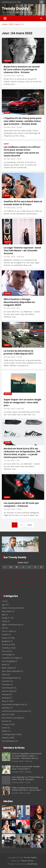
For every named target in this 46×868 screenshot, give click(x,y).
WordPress (32, 864)
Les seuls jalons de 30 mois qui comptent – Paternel (21, 504)
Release (5, 694)
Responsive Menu (42, 2)
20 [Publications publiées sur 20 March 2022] (41, 579)
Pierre (19, 159)
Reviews (6, 698)
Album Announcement (12, 608)
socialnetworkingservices (13, 704)
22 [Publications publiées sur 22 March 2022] (11, 582)
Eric (18, 308)
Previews (6, 684)
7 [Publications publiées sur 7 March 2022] (5, 575)
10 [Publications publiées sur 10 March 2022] (23, 575)
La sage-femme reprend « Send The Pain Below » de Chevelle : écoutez (22, 251)
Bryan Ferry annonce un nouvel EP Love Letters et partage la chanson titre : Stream (22, 70)
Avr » (10, 589)
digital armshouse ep (11, 625)
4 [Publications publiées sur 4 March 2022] (29, 571)
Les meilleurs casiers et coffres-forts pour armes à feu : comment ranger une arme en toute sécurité (22, 151)
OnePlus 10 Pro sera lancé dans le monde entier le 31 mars (23, 203)
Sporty (5, 714)
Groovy (8, 61)
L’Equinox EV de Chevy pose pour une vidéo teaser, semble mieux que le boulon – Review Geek (23, 121)
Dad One (20, 76)
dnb (4, 628)
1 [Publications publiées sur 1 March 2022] (11, 571)
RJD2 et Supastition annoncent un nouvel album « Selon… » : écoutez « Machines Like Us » (27, 756)
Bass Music (7, 611)
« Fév (4, 589)
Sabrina (28, 772)
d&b (4, 615)
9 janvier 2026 (17, 761)
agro (4, 605)
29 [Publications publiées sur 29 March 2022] (11, 586)
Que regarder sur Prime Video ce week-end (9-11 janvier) (27, 778)
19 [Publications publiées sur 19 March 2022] (35, 579)
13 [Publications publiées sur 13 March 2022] (41, 575)
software (6, 708)
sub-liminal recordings (12, 718)
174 (3, 601)
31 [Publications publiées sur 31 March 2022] (23, 586)
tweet (4, 728)
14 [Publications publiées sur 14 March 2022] (5, 579)
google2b (6, 641)
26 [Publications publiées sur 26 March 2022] (35, 582)
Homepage (7, 655)
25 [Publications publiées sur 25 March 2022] (29, 582)
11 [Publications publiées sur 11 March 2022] (29, 575)
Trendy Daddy (15, 9)
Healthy (5, 648)
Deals (4, 621)
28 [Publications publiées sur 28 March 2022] (5, 586)
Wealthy (5, 738)
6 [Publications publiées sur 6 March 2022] (41, 571)
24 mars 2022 (9, 76)
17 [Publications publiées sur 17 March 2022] (23, 579)
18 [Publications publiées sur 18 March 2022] (29, 579)
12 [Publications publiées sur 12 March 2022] (35, 575)
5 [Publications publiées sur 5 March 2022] (35, 571)
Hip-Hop (6, 651)
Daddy (6, 144)
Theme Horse (27, 861)
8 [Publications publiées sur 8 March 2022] (11, 575)
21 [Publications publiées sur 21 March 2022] (5, 582)
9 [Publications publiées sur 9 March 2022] (17, 575)
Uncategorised (8, 734)
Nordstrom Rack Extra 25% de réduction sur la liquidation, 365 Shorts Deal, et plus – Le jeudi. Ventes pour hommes (22, 453)
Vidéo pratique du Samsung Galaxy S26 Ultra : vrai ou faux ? (26, 789)
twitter (5, 731)
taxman (5, 721)
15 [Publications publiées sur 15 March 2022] (11, 579)
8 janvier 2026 (17, 793)
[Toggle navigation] (5, 18)
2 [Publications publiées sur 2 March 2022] (17, 571)
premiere (6, 681)
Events (5, 635)
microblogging (8, 661)
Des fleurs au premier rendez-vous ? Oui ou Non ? (26, 768)
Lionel (19, 127)
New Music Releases (11, 671)
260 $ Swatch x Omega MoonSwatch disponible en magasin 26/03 (19, 302)
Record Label (8, 691)
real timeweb (8, 688)
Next (30, 525)
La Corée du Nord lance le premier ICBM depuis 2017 (19, 352)
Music (4, 665)
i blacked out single (11, 658)
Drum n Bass (8, 631)
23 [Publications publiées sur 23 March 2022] (17, 582)
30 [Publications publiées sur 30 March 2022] (17, 586)
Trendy (8, 293)
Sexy (4, 701)
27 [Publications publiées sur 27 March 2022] (41, 582)
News (4, 675)
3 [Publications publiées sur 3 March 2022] (23, 571)
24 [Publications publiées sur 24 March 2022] (23, 582)
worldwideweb (9, 741)
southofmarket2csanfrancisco (15, 711)
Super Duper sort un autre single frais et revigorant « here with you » (22, 402)
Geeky (7, 112)
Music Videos (7, 668)
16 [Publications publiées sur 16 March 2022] (17, 579)
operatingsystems (10, 678)
